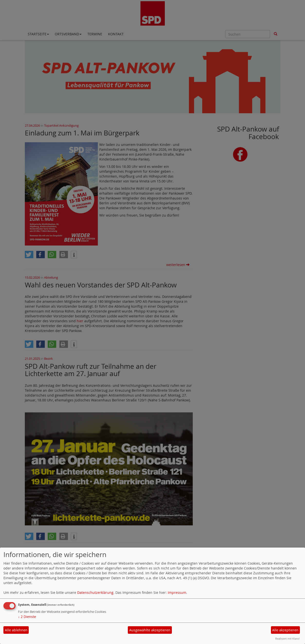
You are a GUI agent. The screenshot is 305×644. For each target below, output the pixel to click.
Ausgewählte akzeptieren (150, 630)
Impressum (177, 592)
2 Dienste (27, 617)
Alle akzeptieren (285, 630)
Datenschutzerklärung (95, 592)
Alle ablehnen (16, 630)
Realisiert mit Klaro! (287, 639)
